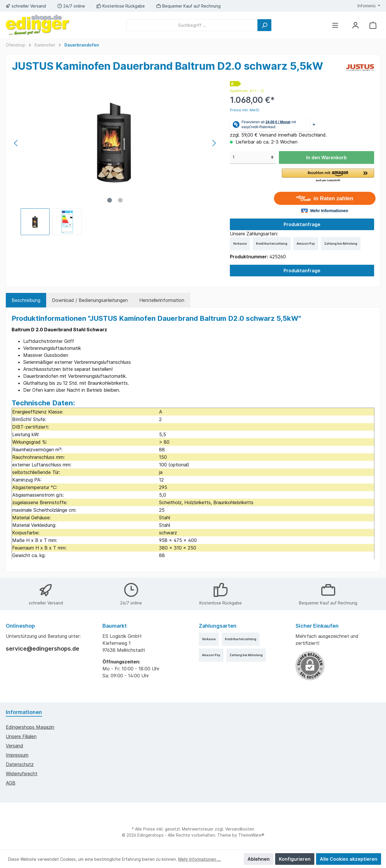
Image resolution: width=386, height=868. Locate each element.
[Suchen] (264, 25)
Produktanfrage (302, 224)
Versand (15, 746)
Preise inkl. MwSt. (245, 110)
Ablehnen (259, 859)
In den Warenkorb (327, 158)
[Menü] (335, 25)
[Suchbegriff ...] (192, 25)
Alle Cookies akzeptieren (349, 859)
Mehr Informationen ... (200, 859)
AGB (11, 783)
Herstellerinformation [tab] (162, 300)
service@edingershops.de (43, 649)
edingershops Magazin (30, 727)
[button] (328, 176)
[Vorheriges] (16, 143)
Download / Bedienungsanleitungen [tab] (90, 300)
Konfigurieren (295, 859)
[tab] (26, 300)
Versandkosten (240, 829)
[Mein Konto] (356, 25)
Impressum (17, 755)
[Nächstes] (214, 143)
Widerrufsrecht (22, 774)
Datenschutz (20, 764)
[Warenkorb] (373, 25)
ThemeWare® (251, 835)
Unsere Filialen (21, 736)
